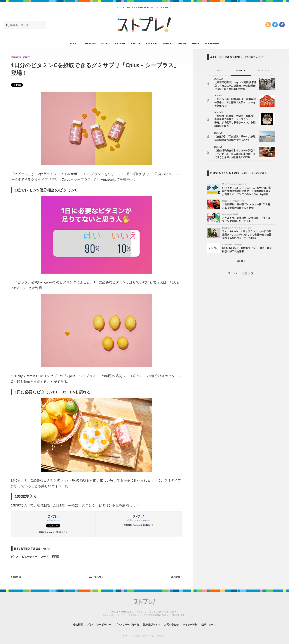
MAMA (167, 43)
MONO (105, 43)
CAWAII (181, 43)
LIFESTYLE (90, 43)
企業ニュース (214, 625)
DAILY (218, 70)
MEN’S (195, 43)
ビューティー (29, 556)
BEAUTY (136, 43)
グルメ (15, 556)
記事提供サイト (152, 625)
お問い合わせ (174, 625)
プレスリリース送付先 (126, 625)
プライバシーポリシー (95, 625)
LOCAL (74, 43)
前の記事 (17, 577)
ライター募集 (194, 625)
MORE (241, 261)
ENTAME (120, 43)
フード (44, 556)
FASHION (152, 43)
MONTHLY (263, 70)
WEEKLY (241, 70)
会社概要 (73, 625)
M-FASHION (212, 43)
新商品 (55, 556)
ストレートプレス (241, 273)
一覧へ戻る (96, 577)
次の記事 (176, 577)
